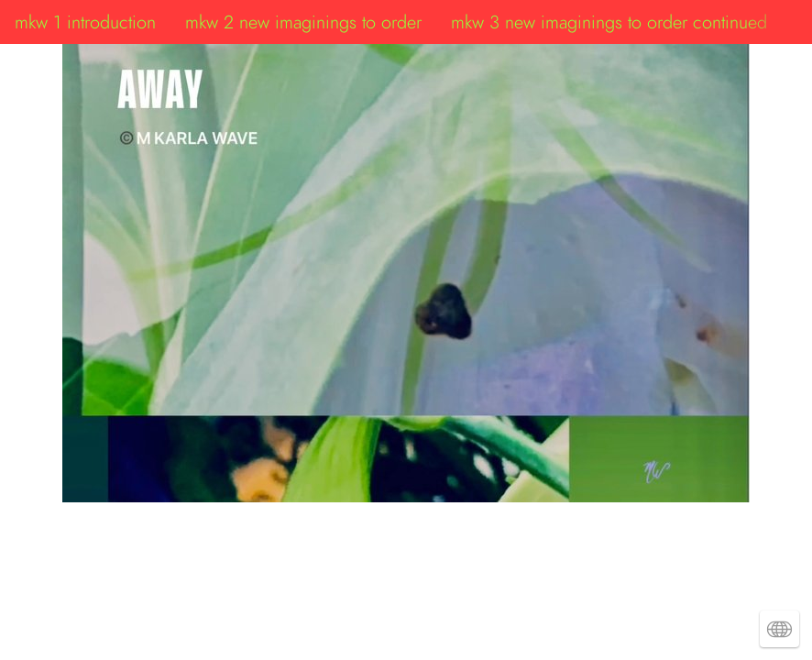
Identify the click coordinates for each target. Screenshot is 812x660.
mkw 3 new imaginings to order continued (609, 22)
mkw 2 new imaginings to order (303, 22)
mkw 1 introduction (85, 22)
